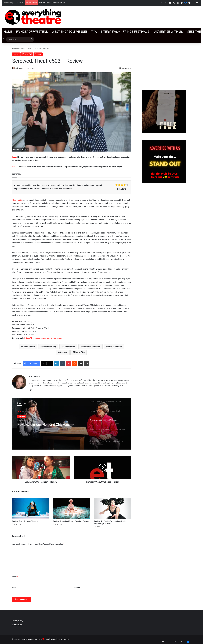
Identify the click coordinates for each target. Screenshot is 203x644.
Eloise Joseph (29, 347)
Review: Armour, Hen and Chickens (52, 3)
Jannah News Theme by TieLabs (57, 639)
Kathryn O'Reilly (49, 347)
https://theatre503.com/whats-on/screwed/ (43, 338)
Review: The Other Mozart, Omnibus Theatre (71, 521)
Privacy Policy (17, 621)
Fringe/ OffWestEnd (32, 32)
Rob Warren (21, 68)
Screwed (63, 352)
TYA (94, 32)
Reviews (38, 54)
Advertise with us (169, 32)
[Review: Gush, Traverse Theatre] (31, 509)
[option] (72, 424)
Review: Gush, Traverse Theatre (25, 521)
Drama (23, 49)
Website (77, 588)
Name (15, 577)
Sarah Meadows (114, 347)
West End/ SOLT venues (70, 32)
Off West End (27, 54)
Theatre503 (17, 200)
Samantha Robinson (91, 347)
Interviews (109, 32)
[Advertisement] (164, 65)
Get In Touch (17, 625)
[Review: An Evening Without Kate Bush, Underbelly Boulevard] (113, 509)
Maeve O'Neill (69, 347)
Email (15, 588)
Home (8, 32)
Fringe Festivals (136, 32)
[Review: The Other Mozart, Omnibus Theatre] (72, 509)
